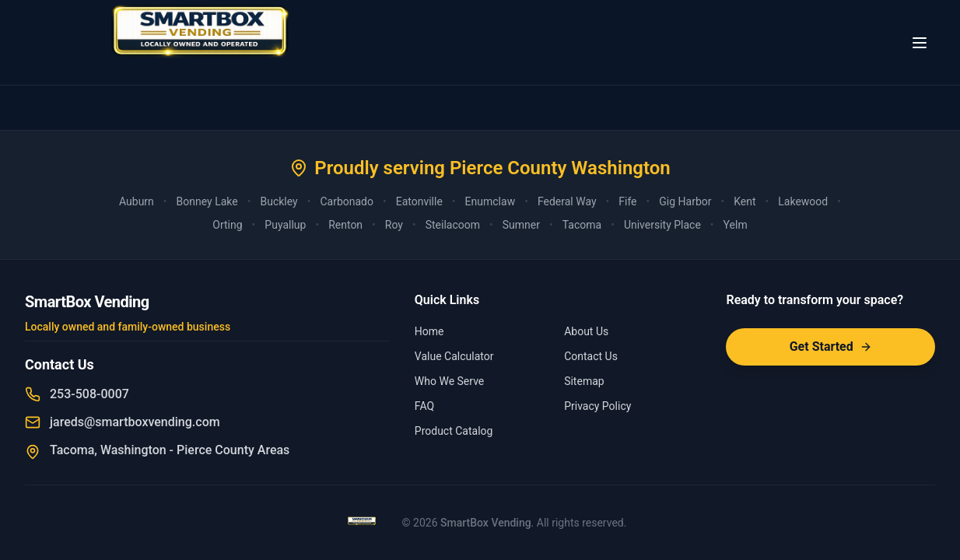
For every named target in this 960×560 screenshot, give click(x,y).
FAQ (424, 406)
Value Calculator (454, 356)
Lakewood (803, 201)
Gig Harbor (685, 201)
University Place (662, 225)
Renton (345, 225)
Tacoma (582, 225)
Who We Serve (449, 381)
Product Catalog (454, 431)
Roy (394, 225)
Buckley (279, 201)
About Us (586, 331)
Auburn (137, 201)
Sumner (521, 225)
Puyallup (285, 225)
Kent (745, 201)
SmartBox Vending (486, 523)
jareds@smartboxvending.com (135, 422)
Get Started (831, 346)
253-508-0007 (89, 394)
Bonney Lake (207, 201)
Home (429, 331)
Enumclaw (491, 201)
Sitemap (584, 381)
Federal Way (567, 201)
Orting (227, 225)
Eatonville (419, 201)
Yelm (736, 225)
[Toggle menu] (920, 43)
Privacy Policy (597, 406)
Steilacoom (453, 225)
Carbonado (347, 201)
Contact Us (591, 356)
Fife (627, 201)
